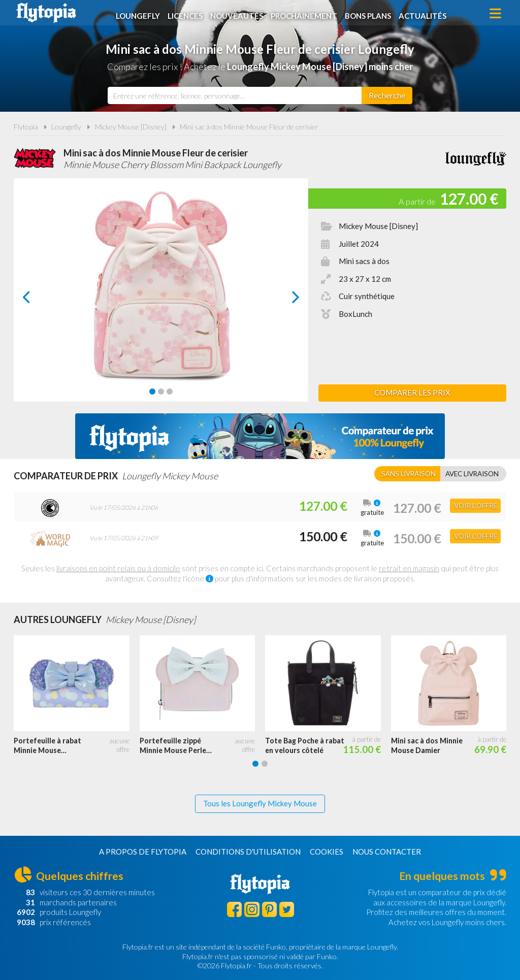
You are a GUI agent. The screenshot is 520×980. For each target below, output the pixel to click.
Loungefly (140, 14)
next (284, 300)
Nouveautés (239, 14)
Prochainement (306, 14)
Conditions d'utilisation (248, 852)
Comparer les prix (412, 393)
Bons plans (370, 14)
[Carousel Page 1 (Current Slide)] (152, 391)
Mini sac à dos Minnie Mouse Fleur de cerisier (249, 127)
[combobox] (235, 95)
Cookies (327, 852)
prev (38, 300)
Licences (187, 14)
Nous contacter (387, 852)
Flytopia (46, 13)
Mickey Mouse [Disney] (131, 127)
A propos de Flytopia (143, 852)
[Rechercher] (387, 95)
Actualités (425, 14)
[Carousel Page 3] (170, 391)
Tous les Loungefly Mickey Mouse (260, 803)
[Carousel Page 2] (161, 391)
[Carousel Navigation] (161, 297)
